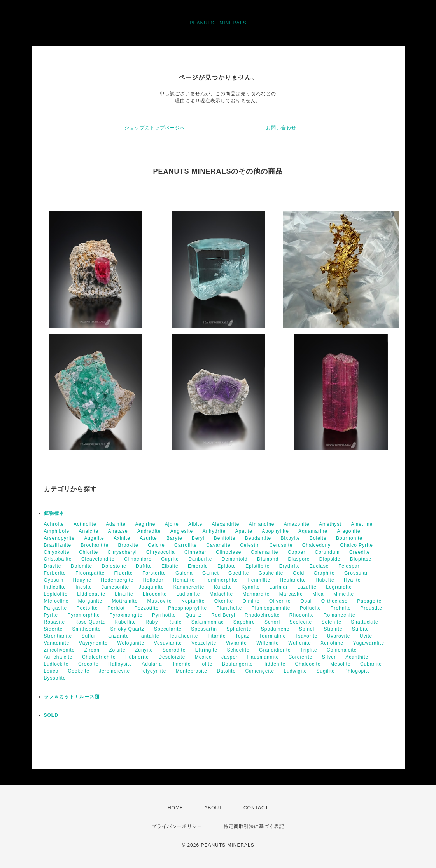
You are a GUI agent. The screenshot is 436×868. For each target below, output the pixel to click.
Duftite (144, 566)
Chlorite (88, 552)
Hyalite (352, 580)
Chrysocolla (161, 552)
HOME (175, 808)
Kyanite (251, 587)
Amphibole (57, 531)
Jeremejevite (114, 671)
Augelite (94, 538)
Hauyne (82, 580)
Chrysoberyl (122, 552)
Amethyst (330, 524)
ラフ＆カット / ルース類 (72, 697)
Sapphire (244, 622)
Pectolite (87, 608)
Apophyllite (275, 531)
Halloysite (120, 664)
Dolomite (81, 566)
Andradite (149, 531)
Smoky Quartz (128, 629)
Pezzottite (146, 608)
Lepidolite (56, 594)
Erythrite (290, 566)
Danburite (200, 559)
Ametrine (362, 524)
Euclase (319, 566)
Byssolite (55, 678)
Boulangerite (237, 664)
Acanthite (357, 657)
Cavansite (218, 545)
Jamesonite (115, 587)
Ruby (152, 622)
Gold (299, 573)
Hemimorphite (221, 580)
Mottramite (125, 601)
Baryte (174, 538)
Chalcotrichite (99, 657)
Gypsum (54, 580)
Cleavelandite (98, 559)
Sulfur (89, 636)
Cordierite (300, 657)
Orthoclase (334, 601)
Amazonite (297, 524)
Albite (195, 524)
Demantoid (235, 559)
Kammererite (189, 587)
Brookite (128, 545)
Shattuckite (364, 622)
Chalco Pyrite (357, 545)
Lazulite (307, 587)
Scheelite (238, 650)
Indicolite (55, 587)
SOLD (51, 715)
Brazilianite (58, 545)
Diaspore (299, 559)
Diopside (330, 559)
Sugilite (326, 671)
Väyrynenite (93, 643)
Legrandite (339, 587)
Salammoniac (208, 622)
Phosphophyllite (187, 608)
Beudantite (258, 538)
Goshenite (271, 573)
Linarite (124, 594)
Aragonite (348, 531)
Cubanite (371, 664)
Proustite (371, 608)
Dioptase (361, 559)
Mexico (203, 657)
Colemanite (265, 552)
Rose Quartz (90, 622)
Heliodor (153, 580)
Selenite (332, 622)
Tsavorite (306, 636)
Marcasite (291, 594)
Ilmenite (181, 664)
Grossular (356, 573)
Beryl (198, 538)
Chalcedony (316, 545)
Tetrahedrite (183, 636)
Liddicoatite (91, 594)
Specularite (168, 629)
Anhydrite (214, 531)
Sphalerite (239, 629)
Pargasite (56, 608)
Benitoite (225, 538)
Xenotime (332, 643)
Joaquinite (151, 587)
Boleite (318, 538)
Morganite (90, 601)
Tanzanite (117, 636)
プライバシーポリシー (177, 826)
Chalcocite (308, 664)
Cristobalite (58, 559)
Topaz (243, 636)
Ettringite (206, 650)
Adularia (152, 664)
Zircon (92, 650)
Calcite (156, 545)
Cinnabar (195, 552)
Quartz (194, 615)
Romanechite (340, 615)
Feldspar (349, 566)
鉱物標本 (54, 513)
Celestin (250, 545)
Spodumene (275, 629)
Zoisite (117, 650)
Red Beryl (223, 615)
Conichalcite (342, 650)
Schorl (272, 622)
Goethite (239, 573)
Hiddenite (274, 664)
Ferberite (55, 573)
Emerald (198, 566)
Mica (318, 594)
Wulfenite (300, 643)
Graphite (324, 573)
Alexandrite (225, 524)
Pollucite (310, 608)
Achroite (54, 524)
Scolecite (301, 622)
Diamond (268, 559)
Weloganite (131, 643)
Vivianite (236, 643)
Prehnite (341, 608)
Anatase (118, 531)
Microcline (56, 601)
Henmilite (259, 580)
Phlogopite (357, 671)
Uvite (366, 636)
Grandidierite (275, 650)
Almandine (262, 524)
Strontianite (58, 636)
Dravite (53, 566)
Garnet (211, 573)
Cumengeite (260, 671)
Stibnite (333, 629)
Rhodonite (302, 615)
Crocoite (88, 664)
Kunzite (223, 587)
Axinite (122, 538)
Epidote (227, 566)
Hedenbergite (117, 580)
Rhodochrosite (262, 615)
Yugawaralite (369, 643)
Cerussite (281, 545)
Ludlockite (56, 664)
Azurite (148, 538)
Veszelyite (204, 643)
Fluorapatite (90, 573)
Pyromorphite (84, 615)
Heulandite (293, 580)
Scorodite (174, 650)
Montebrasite (192, 671)
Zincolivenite (60, 650)
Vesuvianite (168, 643)
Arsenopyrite (59, 538)
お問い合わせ (281, 128)
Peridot (116, 608)
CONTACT (256, 808)
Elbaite (170, 566)
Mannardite (256, 594)
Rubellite (125, 622)
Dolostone (114, 566)
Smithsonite (87, 629)
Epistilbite (257, 566)
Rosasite (55, 622)
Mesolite (341, 664)
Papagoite (369, 601)
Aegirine (145, 524)
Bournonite (349, 538)
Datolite (226, 671)
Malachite (221, 594)
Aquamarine (313, 531)
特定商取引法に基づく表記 (254, 826)
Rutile (175, 622)
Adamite (116, 524)
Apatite (243, 531)
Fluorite (124, 573)
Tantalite (149, 636)
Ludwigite (295, 671)
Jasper (229, 657)
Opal (306, 601)
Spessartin (204, 629)
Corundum (327, 552)
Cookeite (79, 671)
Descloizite (172, 657)
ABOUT (213, 808)
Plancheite (229, 608)
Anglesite (182, 531)
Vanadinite (57, 643)
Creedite (360, 552)
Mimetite (344, 594)
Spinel (307, 629)
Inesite (84, 587)
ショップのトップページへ (155, 128)
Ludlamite (188, 594)
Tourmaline (272, 636)
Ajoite (172, 524)
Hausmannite (263, 657)
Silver (329, 657)
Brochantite (95, 545)
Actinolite (85, 524)
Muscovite (160, 601)
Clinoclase (229, 552)
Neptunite (193, 601)
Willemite (268, 643)
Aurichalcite (58, 657)
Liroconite (155, 594)
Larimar (278, 587)
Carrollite (186, 545)
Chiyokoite (57, 552)
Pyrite (51, 615)
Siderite (53, 629)
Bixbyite (291, 538)
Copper (297, 552)
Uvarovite (339, 636)
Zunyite (144, 650)
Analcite (89, 531)
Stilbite (361, 629)
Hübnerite (137, 657)
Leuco (51, 671)
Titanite (217, 636)
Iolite (206, 664)
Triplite (309, 650)
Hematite (184, 580)
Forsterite (154, 573)
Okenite (224, 601)
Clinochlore (138, 559)
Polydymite (153, 671)
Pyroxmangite (126, 615)
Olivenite (280, 601)
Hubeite (325, 580)
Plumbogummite (271, 608)
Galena (184, 573)
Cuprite (170, 559)
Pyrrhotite (164, 615)
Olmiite (251, 601)
